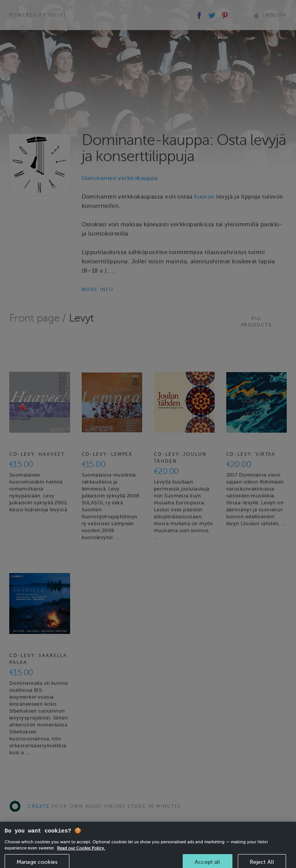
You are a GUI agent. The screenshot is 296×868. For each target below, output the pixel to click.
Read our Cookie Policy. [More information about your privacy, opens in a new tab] (81, 853)
